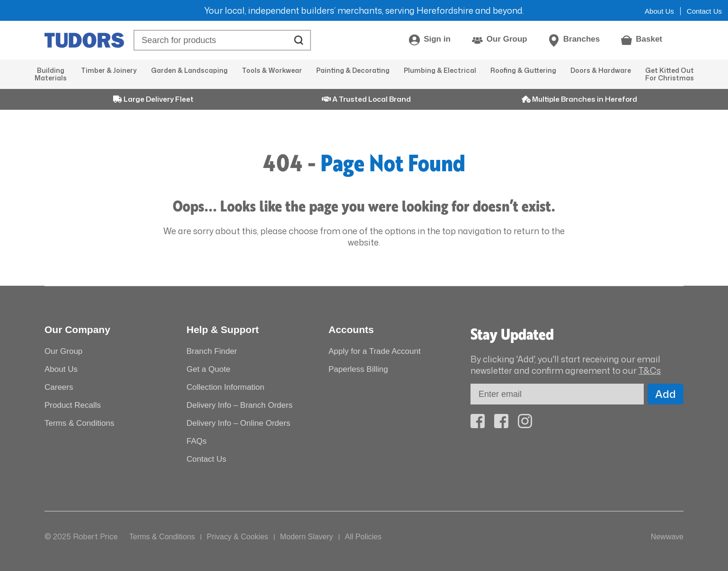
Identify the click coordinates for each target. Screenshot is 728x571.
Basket (649, 39)
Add (666, 394)
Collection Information (225, 387)
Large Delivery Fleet (153, 99)
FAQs (197, 441)
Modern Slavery (307, 537)
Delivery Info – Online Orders (238, 423)
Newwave (667, 537)
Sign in (437, 39)
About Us (659, 11)
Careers (59, 387)
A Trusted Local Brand (366, 99)
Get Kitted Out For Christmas (670, 74)
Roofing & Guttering (523, 70)
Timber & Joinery (109, 70)
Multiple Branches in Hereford (579, 99)
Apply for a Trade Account (375, 351)
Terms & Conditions (79, 423)
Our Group (507, 39)
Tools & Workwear (272, 70)
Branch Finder (212, 351)
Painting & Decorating (353, 70)
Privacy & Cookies (238, 537)
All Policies (363, 537)
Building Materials (51, 74)
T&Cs (650, 370)
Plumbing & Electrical (440, 70)
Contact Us (704, 11)
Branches (582, 39)
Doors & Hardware (601, 70)
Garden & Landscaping (189, 70)
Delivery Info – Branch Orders (240, 405)
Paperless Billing (358, 369)
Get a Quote (209, 369)
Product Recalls (73, 405)
